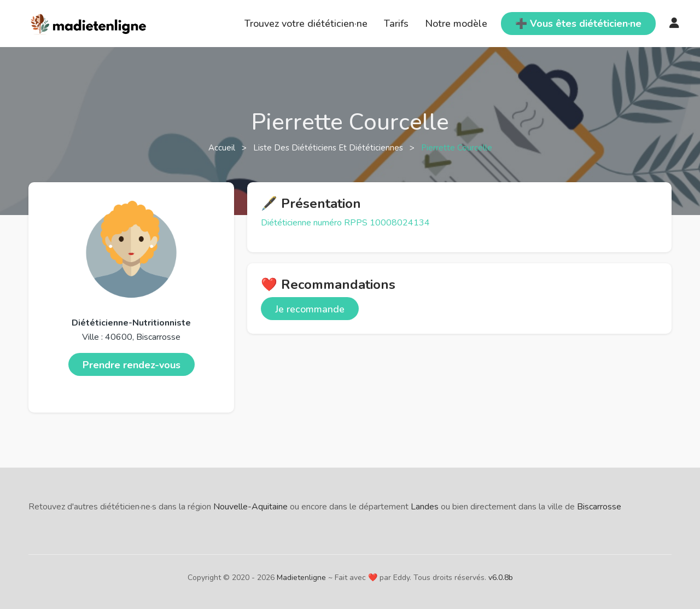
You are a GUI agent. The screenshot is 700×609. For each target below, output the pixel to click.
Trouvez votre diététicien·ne (306, 24)
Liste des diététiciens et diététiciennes (329, 148)
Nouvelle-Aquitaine (250, 507)
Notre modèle (456, 24)
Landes (425, 507)
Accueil (223, 148)
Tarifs (396, 24)
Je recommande (310, 309)
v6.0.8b (501, 578)
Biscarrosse (599, 507)
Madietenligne (301, 578)
